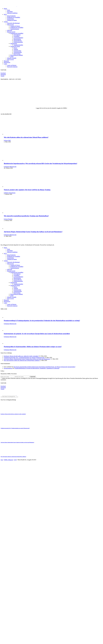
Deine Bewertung (6, 587)
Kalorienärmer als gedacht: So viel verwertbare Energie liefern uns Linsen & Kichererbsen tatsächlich (37, 334)
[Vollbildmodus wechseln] (3, 642)
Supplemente (10, 19)
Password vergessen (12, 67)
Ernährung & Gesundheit (14, 17)
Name (3, 604)
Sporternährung (18, 41)
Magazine (6, 61)
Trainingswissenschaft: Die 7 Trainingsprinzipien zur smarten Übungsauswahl (24, 358)
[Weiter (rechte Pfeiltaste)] (3, 643)
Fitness (15, 48)
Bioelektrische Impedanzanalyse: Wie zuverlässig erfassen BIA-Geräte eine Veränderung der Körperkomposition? (41, 163)
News (5, 14)
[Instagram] (3, 74)
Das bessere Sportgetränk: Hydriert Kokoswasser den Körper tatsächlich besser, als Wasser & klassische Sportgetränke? (44, 367)
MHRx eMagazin (9, 460)
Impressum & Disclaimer (10, 634)
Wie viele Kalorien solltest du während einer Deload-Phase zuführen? (26, 137)
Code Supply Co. (58, 631)
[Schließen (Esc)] (6, 642)
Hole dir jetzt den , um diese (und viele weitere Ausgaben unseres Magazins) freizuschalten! (52, 494)
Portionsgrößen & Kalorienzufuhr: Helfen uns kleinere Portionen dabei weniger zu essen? (33, 347)
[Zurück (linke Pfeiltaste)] (1, 643)
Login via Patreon (12, 65)
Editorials (10, 30)
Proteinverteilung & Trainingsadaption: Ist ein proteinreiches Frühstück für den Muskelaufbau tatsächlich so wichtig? (42, 321)
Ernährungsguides (18, 42)
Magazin (33, 475)
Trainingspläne (17, 51)
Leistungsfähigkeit (18, 38)
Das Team (6, 637)
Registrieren (7, 62)
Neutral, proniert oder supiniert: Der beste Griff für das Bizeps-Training (27, 190)
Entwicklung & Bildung (16, 55)
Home (5, 9)
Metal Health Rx (11, 16)
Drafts (12, 57)
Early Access (10, 59)
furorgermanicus (8, 368)
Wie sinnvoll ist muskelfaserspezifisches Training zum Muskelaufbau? (26, 216)
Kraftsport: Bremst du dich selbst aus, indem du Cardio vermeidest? (21, 356)
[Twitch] (2, 76)
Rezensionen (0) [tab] (8, 479)
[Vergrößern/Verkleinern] (1, 642)
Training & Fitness (12, 20)
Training (16, 49)
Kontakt (6, 638)
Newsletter (10, 12)
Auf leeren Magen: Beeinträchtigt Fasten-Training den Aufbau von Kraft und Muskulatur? (33, 232)
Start (2, 460)
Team (8, 10)
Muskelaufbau (17, 39)
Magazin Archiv (11, 32)
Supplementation (15, 29)
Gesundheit (16, 36)
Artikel (6, 22)
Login (5, 64)
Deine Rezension (6, 601)
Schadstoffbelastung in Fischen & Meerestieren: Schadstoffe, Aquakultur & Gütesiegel (37, 368)
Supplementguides (18, 45)
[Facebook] (3, 73)
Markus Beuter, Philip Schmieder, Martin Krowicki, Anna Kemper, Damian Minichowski (36, 503)
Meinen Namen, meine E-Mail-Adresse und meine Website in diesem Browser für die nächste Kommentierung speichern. (34, 610)
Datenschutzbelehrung (10, 635)
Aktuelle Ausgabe (12, 58)
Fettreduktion (17, 35)
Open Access (10, 25)
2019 (15, 460)
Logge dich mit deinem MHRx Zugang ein (43, 571)
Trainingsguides (18, 52)
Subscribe (33, 377)
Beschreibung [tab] (7, 478)
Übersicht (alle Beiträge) (13, 23)
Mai (36, 475)
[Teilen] (5, 642)
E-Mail (3, 607)
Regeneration (17, 54)
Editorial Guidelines (12, 13)
